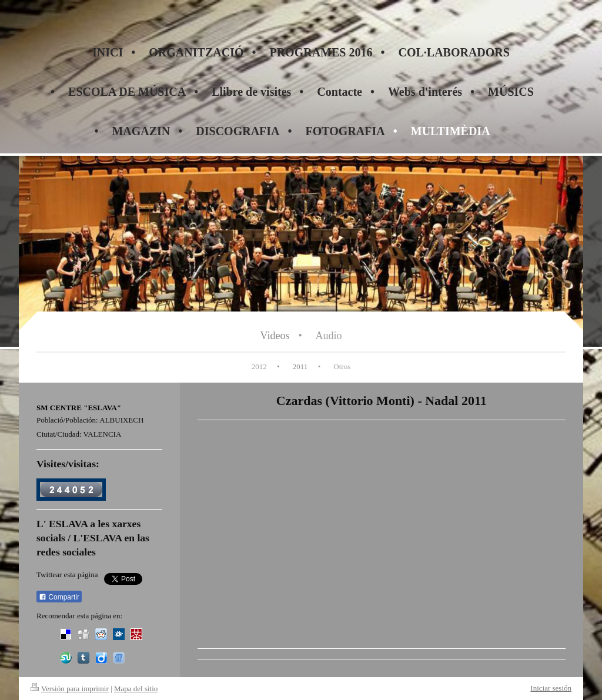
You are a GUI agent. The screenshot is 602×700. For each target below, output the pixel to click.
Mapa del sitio (136, 689)
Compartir (59, 597)
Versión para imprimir (70, 689)
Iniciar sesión (551, 688)
